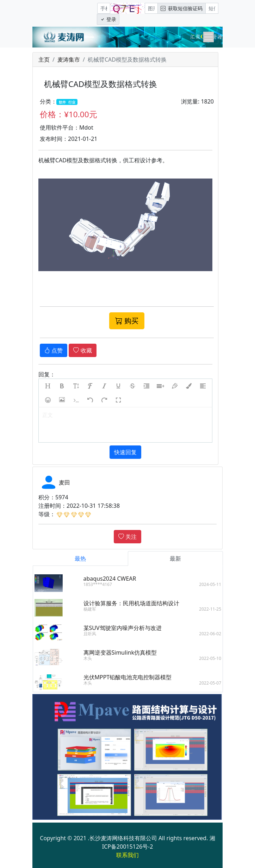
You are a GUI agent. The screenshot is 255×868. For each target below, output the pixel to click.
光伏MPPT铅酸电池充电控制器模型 (133, 677)
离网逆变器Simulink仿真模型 (125, 652)
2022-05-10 (215, 658)
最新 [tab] (181, 558)
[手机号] (104, 8)
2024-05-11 (215, 584)
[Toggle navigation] (209, 37)
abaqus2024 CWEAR (115, 579)
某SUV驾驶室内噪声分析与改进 (127, 628)
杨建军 (95, 609)
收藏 (82, 350)
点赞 (54, 350)
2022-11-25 (215, 609)
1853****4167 (103, 584)
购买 (127, 321)
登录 (108, 19)
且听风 (95, 634)
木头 (93, 658)
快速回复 (125, 452)
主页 (44, 60)
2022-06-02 (215, 634)
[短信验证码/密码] (212, 8)
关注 (127, 537)
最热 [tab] (86, 558)
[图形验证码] (151, 8)
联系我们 (127, 855)
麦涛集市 (69, 60)
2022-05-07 (215, 683)
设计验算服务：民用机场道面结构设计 (136, 603)
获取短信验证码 (182, 8)
